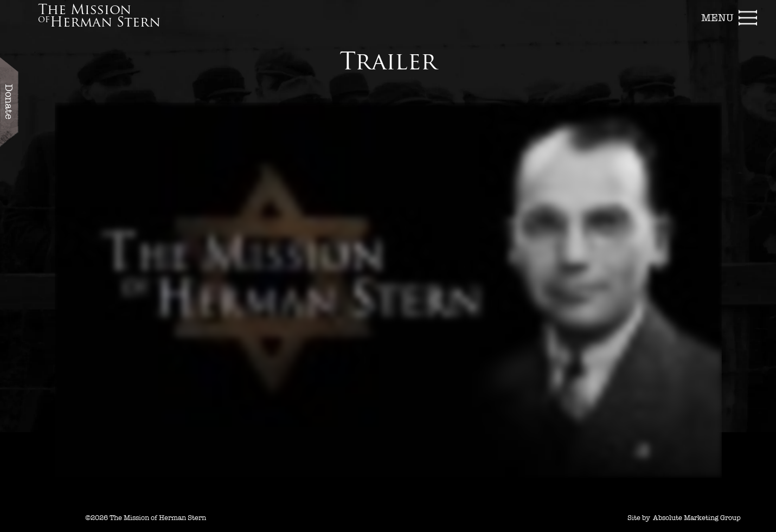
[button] (730, 17)
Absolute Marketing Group (697, 518)
